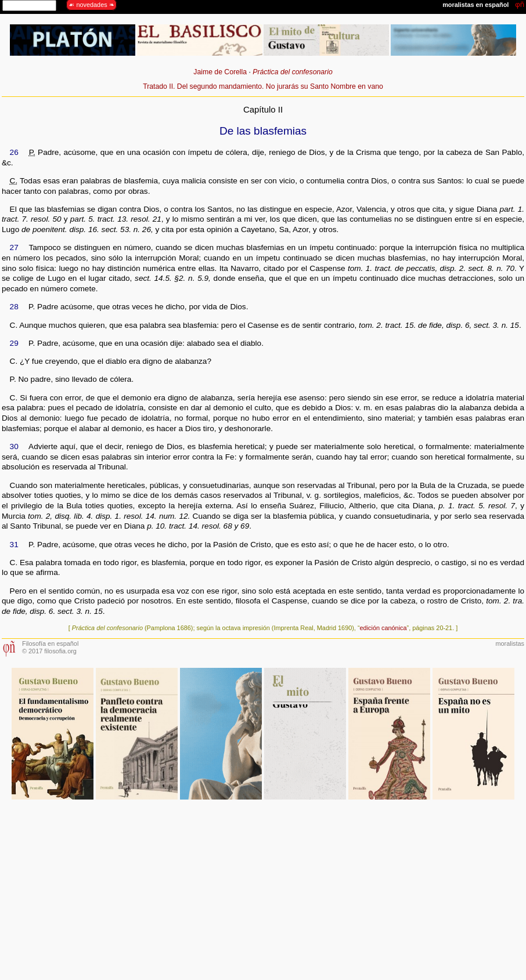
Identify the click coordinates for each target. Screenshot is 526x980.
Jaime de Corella (220, 72)
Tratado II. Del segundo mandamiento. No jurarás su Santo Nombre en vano (263, 86)
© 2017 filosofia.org (49, 651)
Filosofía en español (50, 643)
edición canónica (383, 628)
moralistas (510, 643)
